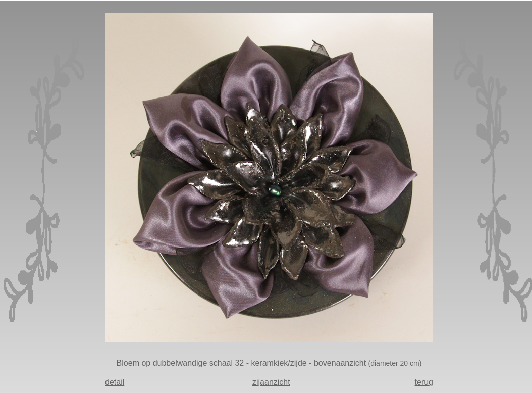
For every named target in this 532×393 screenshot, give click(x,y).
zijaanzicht (271, 382)
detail (115, 382)
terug (424, 382)
